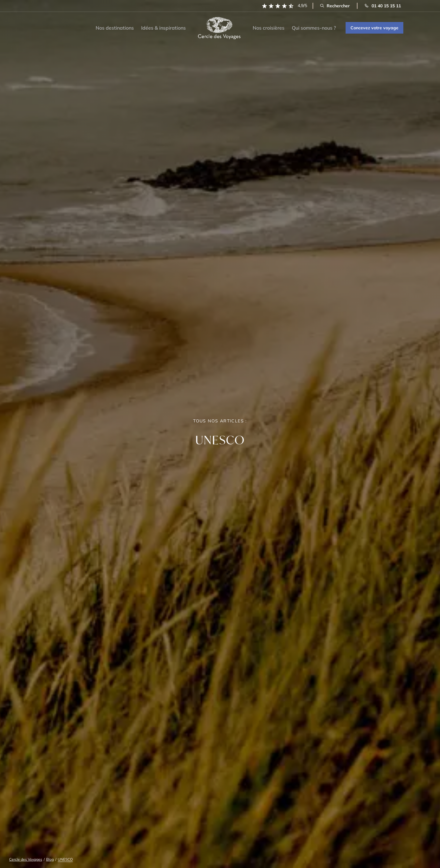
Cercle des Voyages (26, 859)
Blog (50, 859)
